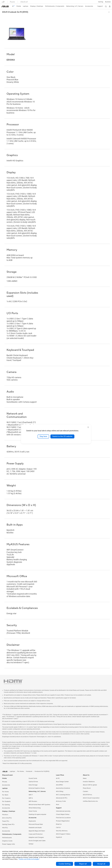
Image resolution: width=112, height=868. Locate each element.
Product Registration (63, 821)
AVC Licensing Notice (63, 795)
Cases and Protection (36, 834)
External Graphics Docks (37, 788)
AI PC (58, 778)
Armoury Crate (61, 801)
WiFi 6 (31, 798)
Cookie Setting (65, 864)
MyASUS (59, 837)
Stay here (43, 436)
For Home (5, 792)
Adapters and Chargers (36, 837)
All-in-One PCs (7, 818)
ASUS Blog (60, 791)
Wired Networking (35, 808)
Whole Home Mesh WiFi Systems (39, 805)
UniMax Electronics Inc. (91, 801)
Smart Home (33, 811)
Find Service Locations (63, 818)
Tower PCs (6, 821)
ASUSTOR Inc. (88, 795)
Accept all (101, 864)
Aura (58, 805)
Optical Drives (33, 782)
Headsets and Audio (35, 828)
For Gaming (6, 805)
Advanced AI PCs (62, 798)
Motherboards (7, 838)
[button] (101, 2)
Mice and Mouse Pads (36, 824)
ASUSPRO (59, 785)
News (85, 778)
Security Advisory (62, 831)
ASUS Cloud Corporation (91, 798)
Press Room (87, 788)
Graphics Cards (7, 841)
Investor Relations (89, 782)
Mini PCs (5, 828)
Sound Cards (33, 778)
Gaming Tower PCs (8, 824)
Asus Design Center (62, 782)
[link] (5, 6)
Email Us (59, 824)
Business (108, 2)
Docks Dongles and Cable (37, 841)
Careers (85, 791)
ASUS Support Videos (63, 834)
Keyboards (32, 821)
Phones (5, 782)
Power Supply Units (9, 844)
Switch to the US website (62, 436)
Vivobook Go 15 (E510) (42, 771)
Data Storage (33, 785)
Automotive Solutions (63, 788)
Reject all (83, 864)
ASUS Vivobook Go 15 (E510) (15, 12)
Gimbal (31, 844)
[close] (88, 427)
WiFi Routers (33, 801)
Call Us (58, 827)
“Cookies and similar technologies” (29, 859)
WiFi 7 (31, 795)
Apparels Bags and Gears (37, 831)
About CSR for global (90, 785)
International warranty (63, 811)
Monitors (5, 815)
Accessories (6, 785)
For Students (6, 801)
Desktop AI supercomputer (37, 814)
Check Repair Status (63, 814)
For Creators (6, 798)
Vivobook (29, 771)
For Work (5, 795)
